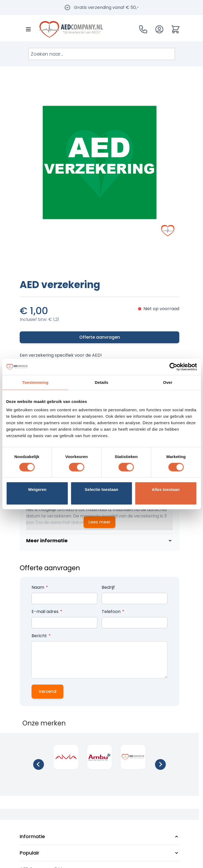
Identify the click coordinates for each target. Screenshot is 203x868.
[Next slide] (160, 764)
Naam (38, 587)
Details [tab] (102, 382)
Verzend (47, 691)
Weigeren (37, 489)
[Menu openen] (28, 29)
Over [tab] (168, 382)
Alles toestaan (166, 489)
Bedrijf (108, 587)
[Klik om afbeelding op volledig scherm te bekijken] (99, 162)
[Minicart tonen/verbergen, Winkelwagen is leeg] (176, 29)
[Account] (159, 29)
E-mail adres (46, 612)
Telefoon (112, 612)
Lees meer (99, 522)
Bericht (40, 636)
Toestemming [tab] (35, 382)
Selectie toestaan (101, 489)
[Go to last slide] (39, 764)
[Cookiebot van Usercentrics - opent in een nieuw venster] (173, 367)
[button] (99, 837)
